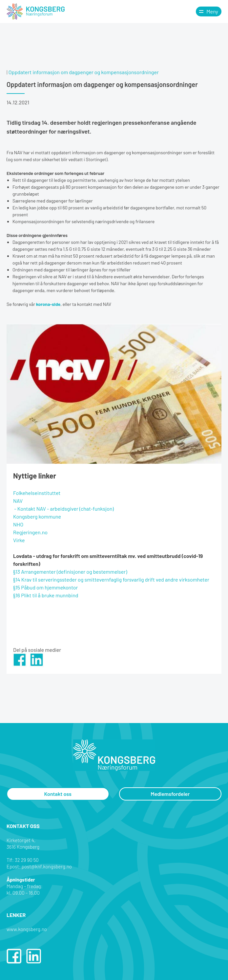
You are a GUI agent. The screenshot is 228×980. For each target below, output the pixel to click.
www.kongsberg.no (27, 929)
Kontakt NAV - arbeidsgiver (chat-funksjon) (66, 509)
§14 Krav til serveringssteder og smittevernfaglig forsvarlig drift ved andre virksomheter (111, 579)
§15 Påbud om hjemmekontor (45, 587)
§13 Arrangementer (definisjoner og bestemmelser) (70, 572)
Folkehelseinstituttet (37, 493)
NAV (18, 501)
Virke (19, 540)
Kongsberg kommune (37, 516)
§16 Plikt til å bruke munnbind (46, 595)
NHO (18, 524)
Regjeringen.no (30, 532)
